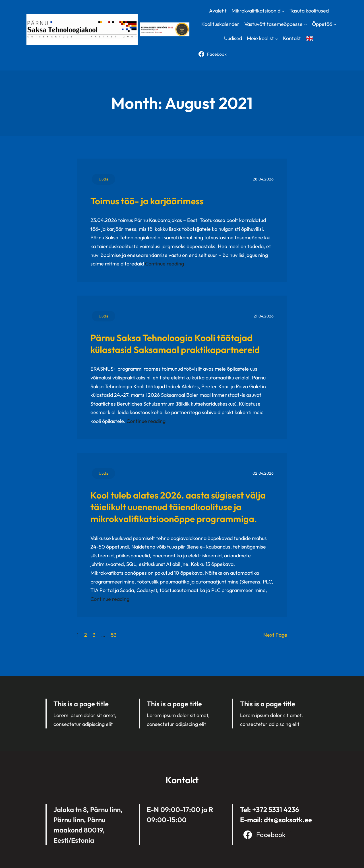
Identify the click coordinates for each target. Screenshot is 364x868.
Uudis (104, 179)
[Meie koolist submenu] (277, 39)
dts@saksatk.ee (288, 820)
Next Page (275, 635)
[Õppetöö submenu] (335, 24)
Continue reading (165, 264)
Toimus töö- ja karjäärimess (147, 201)
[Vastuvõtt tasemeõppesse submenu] (306, 24)
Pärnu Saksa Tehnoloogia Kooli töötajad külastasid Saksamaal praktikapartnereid (175, 344)
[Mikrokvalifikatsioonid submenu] (283, 11)
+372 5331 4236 (276, 809)
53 (114, 635)
